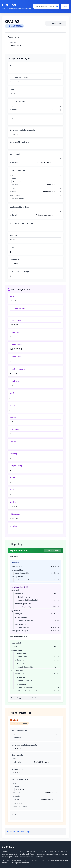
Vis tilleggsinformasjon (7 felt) (25, 698)
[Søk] (57, 6)
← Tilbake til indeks (56, 23)
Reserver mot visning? (18, 832)
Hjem (65, 6)
